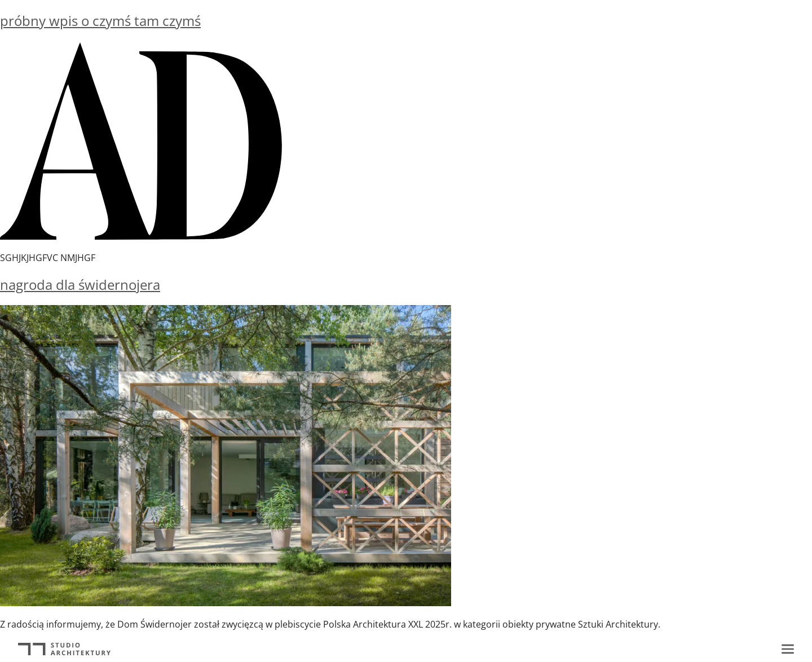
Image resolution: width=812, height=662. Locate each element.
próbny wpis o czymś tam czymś (100, 21)
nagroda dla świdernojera (80, 284)
